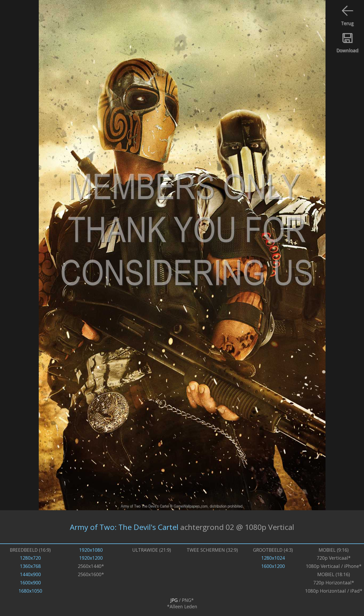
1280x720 (30, 558)
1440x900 (30, 574)
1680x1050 (30, 591)
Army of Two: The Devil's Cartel (124, 527)
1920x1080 (91, 550)
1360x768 (30, 566)
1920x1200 (91, 558)
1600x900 (30, 583)
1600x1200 (273, 566)
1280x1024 (273, 558)
